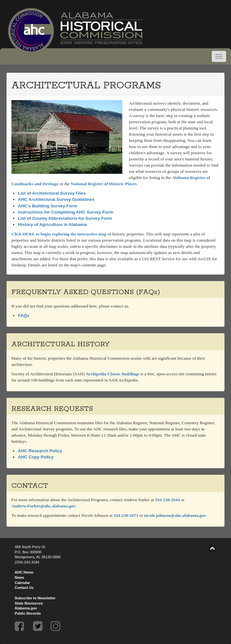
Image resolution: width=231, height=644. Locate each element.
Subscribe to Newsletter (35, 598)
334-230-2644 (167, 500)
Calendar (22, 583)
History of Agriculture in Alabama (52, 225)
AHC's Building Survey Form (48, 206)
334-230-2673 (126, 515)
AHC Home (24, 572)
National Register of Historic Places (104, 184)
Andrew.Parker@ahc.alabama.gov (43, 506)
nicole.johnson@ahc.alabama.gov (175, 515)
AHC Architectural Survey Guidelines (56, 199)
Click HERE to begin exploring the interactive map (59, 234)
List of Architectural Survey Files (52, 193)
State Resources (29, 603)
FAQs (24, 315)
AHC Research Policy (40, 451)
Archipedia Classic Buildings (113, 374)
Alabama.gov (26, 608)
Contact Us (24, 588)
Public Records (28, 613)
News (19, 577)
